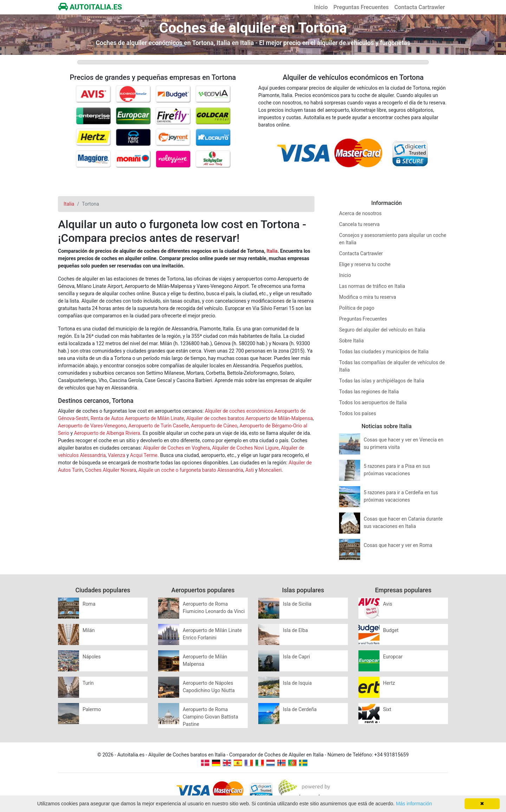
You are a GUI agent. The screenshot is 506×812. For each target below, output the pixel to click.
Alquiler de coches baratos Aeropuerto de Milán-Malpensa (249, 418)
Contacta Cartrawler (420, 7)
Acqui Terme (144, 455)
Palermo (92, 709)
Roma (89, 604)
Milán (89, 630)
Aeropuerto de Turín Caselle (158, 426)
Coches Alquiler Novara (111, 470)
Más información (414, 804)
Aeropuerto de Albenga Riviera (107, 433)
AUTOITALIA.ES (90, 7)
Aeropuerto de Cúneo (214, 426)
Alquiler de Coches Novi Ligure (245, 448)
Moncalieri (270, 470)
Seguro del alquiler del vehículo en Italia (382, 330)
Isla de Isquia (297, 683)
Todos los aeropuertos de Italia (373, 402)
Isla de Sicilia (297, 604)
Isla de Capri (296, 657)
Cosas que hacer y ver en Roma (398, 545)
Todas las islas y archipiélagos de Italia (382, 381)
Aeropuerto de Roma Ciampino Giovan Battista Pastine (210, 717)
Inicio (321, 7)
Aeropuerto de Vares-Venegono (92, 426)
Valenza (116, 455)
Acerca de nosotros (360, 213)
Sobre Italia (351, 341)
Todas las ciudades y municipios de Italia (384, 352)
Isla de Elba (295, 630)
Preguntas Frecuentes (361, 7)
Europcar (393, 657)
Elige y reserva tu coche (365, 264)
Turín (88, 683)
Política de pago (357, 308)
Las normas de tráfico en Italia (372, 286)
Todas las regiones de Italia (369, 392)
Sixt (387, 709)
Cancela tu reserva (359, 224)
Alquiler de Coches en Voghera (176, 448)
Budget (391, 630)
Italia (272, 251)
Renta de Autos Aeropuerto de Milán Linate (137, 418)
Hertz (389, 683)
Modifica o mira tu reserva (368, 297)
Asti (249, 470)
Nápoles (92, 657)
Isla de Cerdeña (300, 709)
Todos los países (358, 413)
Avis (388, 604)
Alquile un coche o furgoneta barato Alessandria (191, 470)
